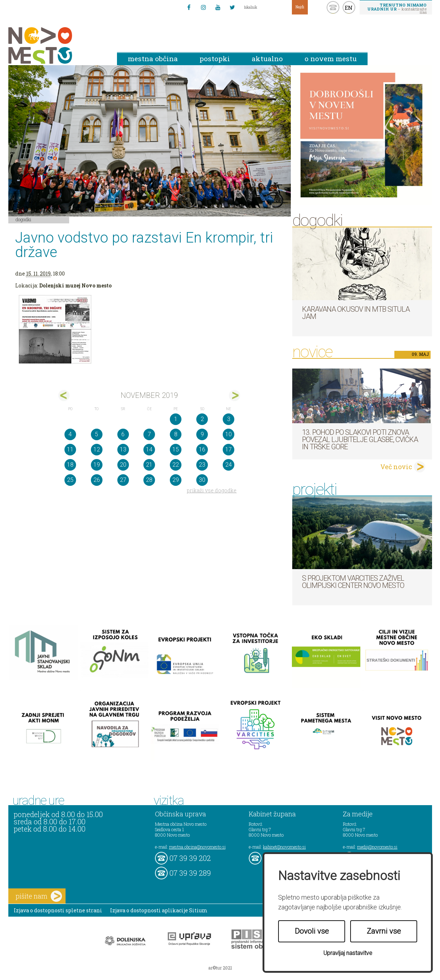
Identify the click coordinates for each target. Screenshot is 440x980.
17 (229, 449)
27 (123, 480)
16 (202, 449)
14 (149, 449)
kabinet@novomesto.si (284, 847)
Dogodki (24, 219)
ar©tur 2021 (220, 968)
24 (229, 465)
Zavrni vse (384, 931)
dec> (234, 396)
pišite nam (39, 896)
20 (123, 465)
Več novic (396, 467)
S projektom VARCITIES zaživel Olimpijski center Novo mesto (353, 582)
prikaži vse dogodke (212, 490)
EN (349, 8)
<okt (64, 396)
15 (176, 449)
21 (149, 465)
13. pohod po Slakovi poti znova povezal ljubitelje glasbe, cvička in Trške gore (360, 439)
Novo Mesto (57, 45)
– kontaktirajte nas (397, 8)
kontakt (333, 7)
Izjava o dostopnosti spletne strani (58, 910)
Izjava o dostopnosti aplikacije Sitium (159, 910)
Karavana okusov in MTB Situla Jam (356, 313)
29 (176, 480)
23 (202, 465)
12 (97, 449)
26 (97, 480)
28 (149, 480)
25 (70, 480)
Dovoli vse (312, 931)
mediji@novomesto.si (377, 847)
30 (202, 480)
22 (176, 465)
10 (229, 434)
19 (97, 465)
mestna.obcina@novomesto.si (197, 847)
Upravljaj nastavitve (348, 953)
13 (123, 449)
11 (70, 449)
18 (70, 465)
